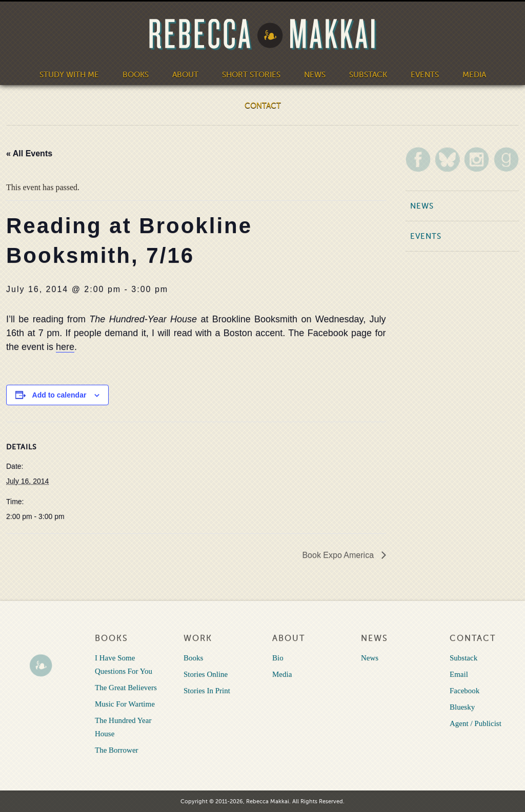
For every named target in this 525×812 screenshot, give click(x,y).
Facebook (465, 691)
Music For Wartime (125, 704)
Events (425, 75)
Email (459, 674)
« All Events (29, 153)
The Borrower (117, 750)
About (185, 75)
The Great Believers (126, 688)
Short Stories (251, 75)
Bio (278, 658)
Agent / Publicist (476, 723)
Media (474, 75)
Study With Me (69, 75)
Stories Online (206, 674)
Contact (263, 106)
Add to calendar (59, 395)
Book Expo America (339, 555)
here (65, 347)
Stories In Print (207, 691)
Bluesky (462, 707)
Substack (368, 75)
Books (136, 75)
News (315, 75)
